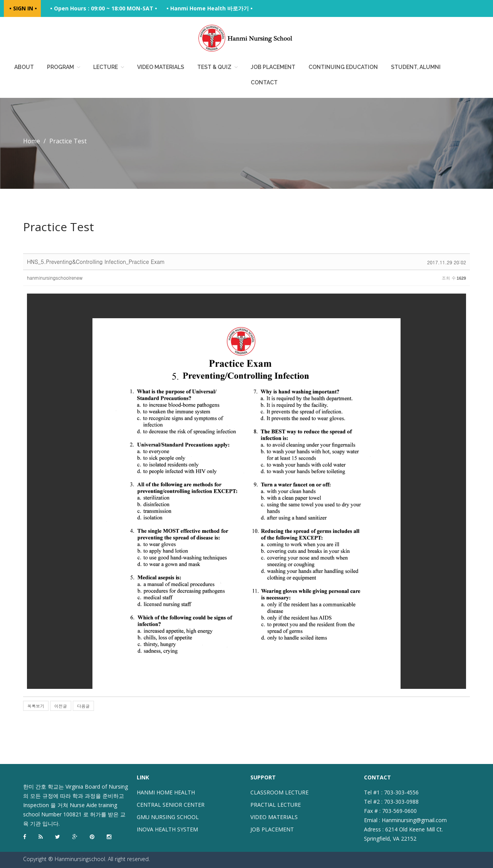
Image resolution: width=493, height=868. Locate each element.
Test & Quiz (214, 67)
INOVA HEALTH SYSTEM (167, 829)
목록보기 (36, 706)
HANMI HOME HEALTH (166, 792)
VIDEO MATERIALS (274, 817)
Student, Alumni (416, 67)
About (24, 67)
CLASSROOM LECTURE (279, 792)
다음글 (83, 706)
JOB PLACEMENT (272, 829)
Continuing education (343, 67)
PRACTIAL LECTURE (276, 805)
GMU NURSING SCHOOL (168, 817)
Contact (264, 82)
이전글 (61, 706)
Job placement (273, 67)
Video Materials (161, 67)
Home (32, 141)
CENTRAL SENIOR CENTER (171, 805)
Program (60, 67)
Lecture (106, 67)
